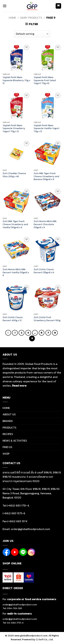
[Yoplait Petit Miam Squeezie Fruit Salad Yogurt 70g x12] (48, 58)
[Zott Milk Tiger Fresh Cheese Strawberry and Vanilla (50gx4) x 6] (16, 202)
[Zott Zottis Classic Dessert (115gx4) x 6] (48, 250)
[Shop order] (32, 34)
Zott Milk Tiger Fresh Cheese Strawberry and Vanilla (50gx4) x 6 (15, 224)
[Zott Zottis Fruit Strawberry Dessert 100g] (48, 298)
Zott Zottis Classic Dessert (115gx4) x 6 (44, 271)
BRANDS (8, 421)
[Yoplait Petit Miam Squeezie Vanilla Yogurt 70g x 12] (48, 106)
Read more (19, 386)
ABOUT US (9, 414)
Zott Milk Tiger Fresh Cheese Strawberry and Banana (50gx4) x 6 (46, 176)
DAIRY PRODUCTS (31, 18)
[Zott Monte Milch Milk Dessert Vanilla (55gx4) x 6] (16, 250)
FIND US (7, 447)
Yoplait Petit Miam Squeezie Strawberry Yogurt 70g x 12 (14, 128)
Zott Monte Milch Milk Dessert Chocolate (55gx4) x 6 (45, 224)
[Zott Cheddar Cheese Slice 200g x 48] (16, 154)
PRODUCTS (9, 428)
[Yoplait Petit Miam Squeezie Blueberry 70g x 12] (16, 58)
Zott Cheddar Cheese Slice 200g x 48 (14, 175)
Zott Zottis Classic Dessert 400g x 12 (13, 319)
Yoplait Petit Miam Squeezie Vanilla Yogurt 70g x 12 (47, 128)
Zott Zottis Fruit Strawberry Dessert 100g (47, 319)
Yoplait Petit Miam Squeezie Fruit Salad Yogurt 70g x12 (45, 80)
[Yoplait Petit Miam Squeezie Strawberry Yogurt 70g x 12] (16, 106)
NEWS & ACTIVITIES (15, 441)
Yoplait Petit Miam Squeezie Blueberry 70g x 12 (16, 80)
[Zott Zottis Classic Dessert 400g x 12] (16, 298)
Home (12, 18)
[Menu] (5, 6)
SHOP (6, 454)
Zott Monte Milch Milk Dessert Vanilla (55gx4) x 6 (16, 272)
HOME (6, 408)
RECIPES (8, 434)
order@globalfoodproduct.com (20, 605)
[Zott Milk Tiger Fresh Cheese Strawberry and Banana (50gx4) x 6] (48, 154)
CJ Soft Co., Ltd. (44, 639)
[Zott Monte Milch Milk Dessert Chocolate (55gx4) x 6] (48, 202)
